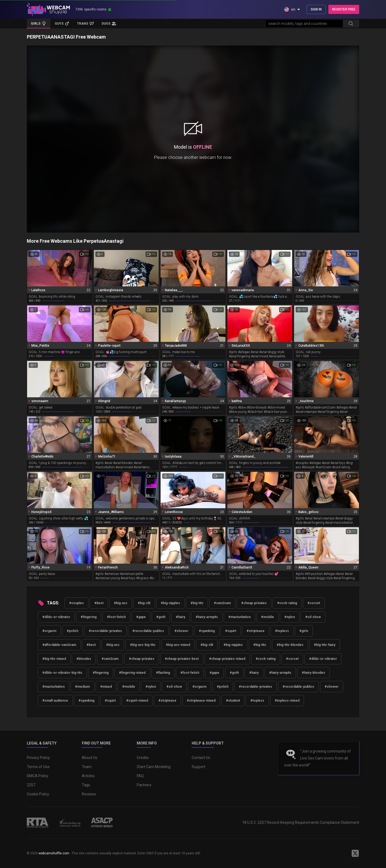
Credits (143, 758)
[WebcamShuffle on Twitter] (355, 853)
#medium (82, 687)
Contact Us (201, 758)
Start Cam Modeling (154, 767)
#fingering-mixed (132, 673)
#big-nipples (170, 603)
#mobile (268, 617)
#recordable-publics (148, 631)
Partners (144, 785)
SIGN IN (316, 9)
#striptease (256, 631)
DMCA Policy (38, 776)
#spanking (207, 631)
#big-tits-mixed (54, 659)
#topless (282, 631)
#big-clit (144, 603)
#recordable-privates (105, 631)
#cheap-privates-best (182, 659)
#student (233, 701)
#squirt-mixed (137, 701)
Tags (86, 785)
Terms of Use (38, 767)
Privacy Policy (38, 758)
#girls (304, 631)
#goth (161, 617)
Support (198, 767)
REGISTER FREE (344, 9)
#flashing (163, 673)
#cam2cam (222, 603)
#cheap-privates (254, 603)
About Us (90, 758)
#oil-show (313, 617)
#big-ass (121, 603)
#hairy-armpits (207, 617)
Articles (88, 776)
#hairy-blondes (313, 673)
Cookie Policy (38, 794)
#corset (314, 603)
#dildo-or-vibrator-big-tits (62, 673)
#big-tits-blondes (290, 645)
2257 (31, 785)
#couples (77, 603)
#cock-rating (287, 603)
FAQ (140, 776)
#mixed (106, 687)
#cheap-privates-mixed (227, 659)
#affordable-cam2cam (59, 645)
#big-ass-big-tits (143, 645)
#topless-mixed (287, 701)
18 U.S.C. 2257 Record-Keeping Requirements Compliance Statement (301, 822)
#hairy (181, 617)
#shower (181, 631)
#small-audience (55, 701)
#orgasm (49, 631)
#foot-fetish (116, 617)
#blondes (84, 659)
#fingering (89, 617)
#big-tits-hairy (325, 645)
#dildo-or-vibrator (56, 617)
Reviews (89, 794)
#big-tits (197, 603)
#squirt (231, 631)
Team (87, 767)
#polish (73, 631)
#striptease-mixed (201, 701)
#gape (141, 617)
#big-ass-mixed (178, 645)
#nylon (290, 617)
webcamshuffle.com (54, 853)
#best (99, 603)
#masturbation (240, 617)
